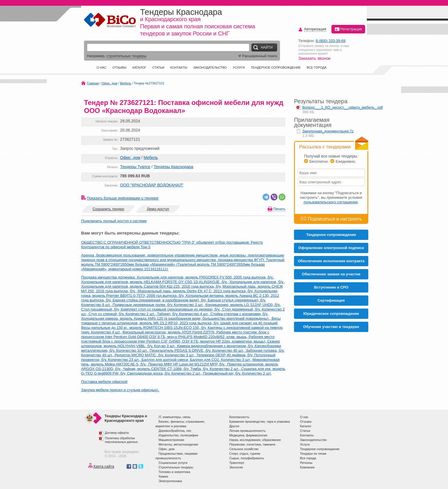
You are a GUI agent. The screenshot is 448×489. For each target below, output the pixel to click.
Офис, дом (109, 83)
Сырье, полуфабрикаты (247, 458)
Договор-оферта (117, 433)
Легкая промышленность (248, 431)
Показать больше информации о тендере (123, 198)
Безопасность (239, 417)
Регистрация (348, 29)
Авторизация (315, 29)
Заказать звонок (314, 58)
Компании (307, 467)
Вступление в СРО (331, 287)
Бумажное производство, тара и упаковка (260, 422)
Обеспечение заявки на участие (331, 274)
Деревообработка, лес (175, 431)
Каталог (139, 67)
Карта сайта (104, 466)
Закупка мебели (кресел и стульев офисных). (120, 390)
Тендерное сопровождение (276, 67)
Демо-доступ (158, 209)
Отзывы (120, 67)
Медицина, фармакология (248, 435)
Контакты (179, 67)
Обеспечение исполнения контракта (331, 261)
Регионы (306, 463)
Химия (163, 476)
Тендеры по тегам (313, 454)
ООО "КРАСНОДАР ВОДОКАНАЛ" (152, 185)
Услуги (239, 67)
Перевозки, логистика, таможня (252, 444)
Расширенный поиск (257, 56)
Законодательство (210, 67)
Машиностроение (171, 440)
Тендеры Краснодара (173, 167)
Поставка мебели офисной (104, 382)
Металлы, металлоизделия (178, 444)
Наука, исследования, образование (255, 440)
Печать (279, 209)
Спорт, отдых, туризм (245, 454)
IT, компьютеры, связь (175, 417)
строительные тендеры (127, 56)
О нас (102, 67)
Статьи (158, 67)
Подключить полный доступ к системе (114, 221)
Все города (316, 67)
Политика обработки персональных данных (121, 440)
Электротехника (170, 481)
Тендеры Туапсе (135, 167)
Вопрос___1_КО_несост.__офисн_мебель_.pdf (343, 107)
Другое (234, 426)
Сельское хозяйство (244, 449)
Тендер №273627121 (149, 83)
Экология (236, 467)
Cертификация (331, 300)
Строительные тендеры (176, 467)
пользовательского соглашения (331, 202)
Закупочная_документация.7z (328, 131)
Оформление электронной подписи (331, 248)
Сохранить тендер (108, 209)
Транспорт (237, 463)
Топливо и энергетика (174, 472)
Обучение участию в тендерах (331, 327)
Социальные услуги (173, 463)
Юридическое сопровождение (331, 314)
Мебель (126, 83)
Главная (93, 83)
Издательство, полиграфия (178, 435)
